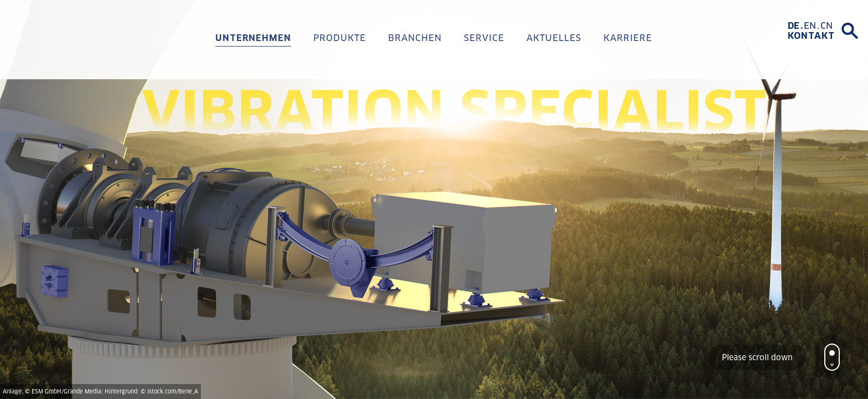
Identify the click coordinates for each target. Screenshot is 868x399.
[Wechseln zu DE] (796, 26)
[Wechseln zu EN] (812, 26)
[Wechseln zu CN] (826, 26)
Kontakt (811, 36)
